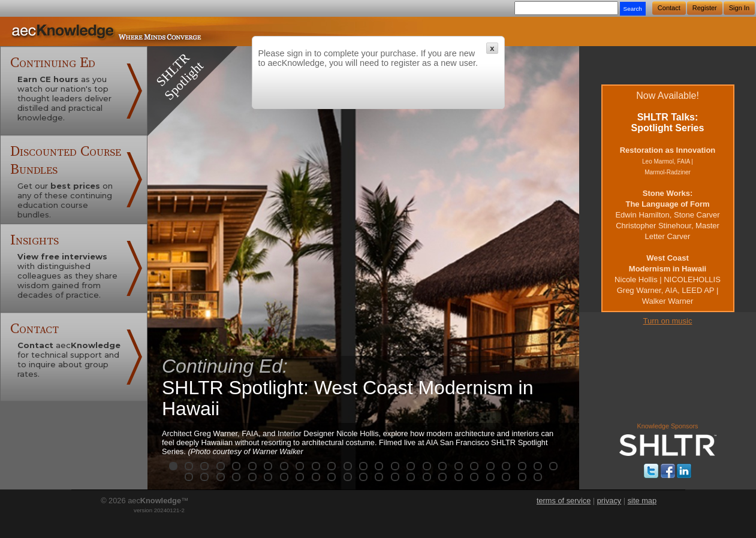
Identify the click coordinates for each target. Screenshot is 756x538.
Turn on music (668, 321)
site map (642, 501)
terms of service (564, 501)
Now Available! (668, 198)
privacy (609, 501)
